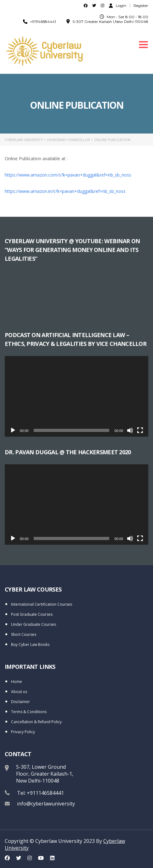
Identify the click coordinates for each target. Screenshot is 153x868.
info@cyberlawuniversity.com (51, 804)
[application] (76, 396)
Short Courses (24, 634)
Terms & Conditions (29, 712)
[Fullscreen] (140, 430)
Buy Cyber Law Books (30, 644)
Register (141, 6)
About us (19, 692)
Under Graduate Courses (34, 624)
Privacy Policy (23, 732)
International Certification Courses (42, 604)
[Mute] (130, 430)
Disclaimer (20, 702)
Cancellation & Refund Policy (36, 722)
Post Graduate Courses (32, 614)
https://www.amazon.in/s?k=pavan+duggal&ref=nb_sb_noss (65, 191)
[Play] (13, 430)
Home (17, 682)
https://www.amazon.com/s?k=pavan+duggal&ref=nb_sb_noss (69, 175)
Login (118, 5)
